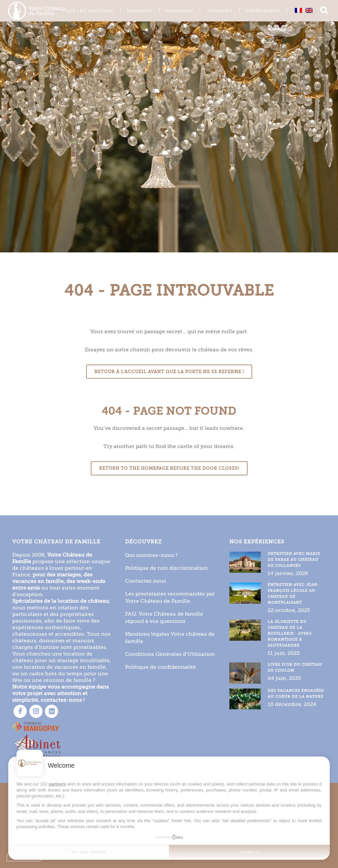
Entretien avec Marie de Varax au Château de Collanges (294, 559)
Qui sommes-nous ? (152, 555)
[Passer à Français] (291, 10)
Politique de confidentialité (160, 667)
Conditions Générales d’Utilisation (170, 654)
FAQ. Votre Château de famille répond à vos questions (164, 617)
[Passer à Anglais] (302, 10)
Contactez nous (146, 580)
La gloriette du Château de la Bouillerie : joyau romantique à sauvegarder (290, 633)
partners (57, 784)
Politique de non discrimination (167, 568)
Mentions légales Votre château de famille (170, 637)
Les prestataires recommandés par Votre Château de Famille (170, 597)
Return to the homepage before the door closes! (169, 468)
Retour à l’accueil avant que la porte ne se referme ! (169, 372)
